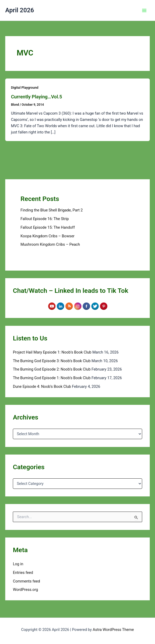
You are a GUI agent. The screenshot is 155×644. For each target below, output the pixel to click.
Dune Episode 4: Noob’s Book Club (42, 387)
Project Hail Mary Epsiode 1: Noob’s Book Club (52, 352)
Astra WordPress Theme (113, 630)
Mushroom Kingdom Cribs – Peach (50, 244)
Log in (18, 564)
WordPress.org (25, 590)
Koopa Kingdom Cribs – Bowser (47, 236)
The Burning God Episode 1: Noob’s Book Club (52, 378)
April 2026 (20, 10)
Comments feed (26, 581)
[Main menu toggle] (144, 10)
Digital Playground (25, 88)
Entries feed (23, 573)
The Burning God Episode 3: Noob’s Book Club (52, 361)
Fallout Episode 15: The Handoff (48, 227)
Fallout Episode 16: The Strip (45, 219)
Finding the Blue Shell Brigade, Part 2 (52, 210)
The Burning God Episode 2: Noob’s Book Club (52, 369)
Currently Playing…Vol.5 (37, 97)
